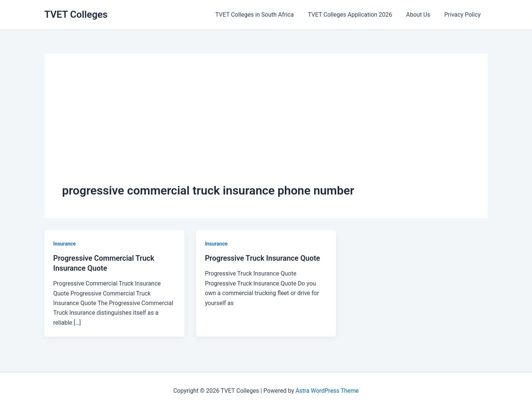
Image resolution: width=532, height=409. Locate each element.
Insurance (65, 244)
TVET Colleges (76, 14)
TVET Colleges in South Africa (262, 15)
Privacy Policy (464, 15)
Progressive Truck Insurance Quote (263, 258)
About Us (421, 15)
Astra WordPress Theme (327, 390)
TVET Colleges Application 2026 (355, 15)
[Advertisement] (266, 127)
